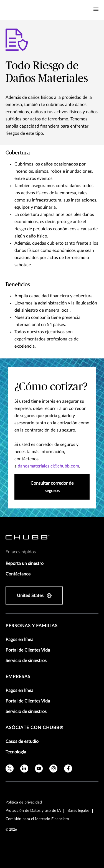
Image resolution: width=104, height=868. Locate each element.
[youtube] (39, 768)
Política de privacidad (24, 802)
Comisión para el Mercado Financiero (37, 819)
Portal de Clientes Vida (28, 650)
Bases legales (78, 811)
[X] (10, 768)
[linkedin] (24, 768)
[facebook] (68, 768)
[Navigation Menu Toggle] (96, 9)
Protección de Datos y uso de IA (33, 811)
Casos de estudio (22, 742)
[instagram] (53, 768)
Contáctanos (18, 574)
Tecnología (16, 752)
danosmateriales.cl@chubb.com (48, 466)
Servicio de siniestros (26, 661)
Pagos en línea (19, 640)
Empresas (18, 677)
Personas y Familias (32, 626)
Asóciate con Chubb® (34, 728)
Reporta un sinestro (25, 564)
